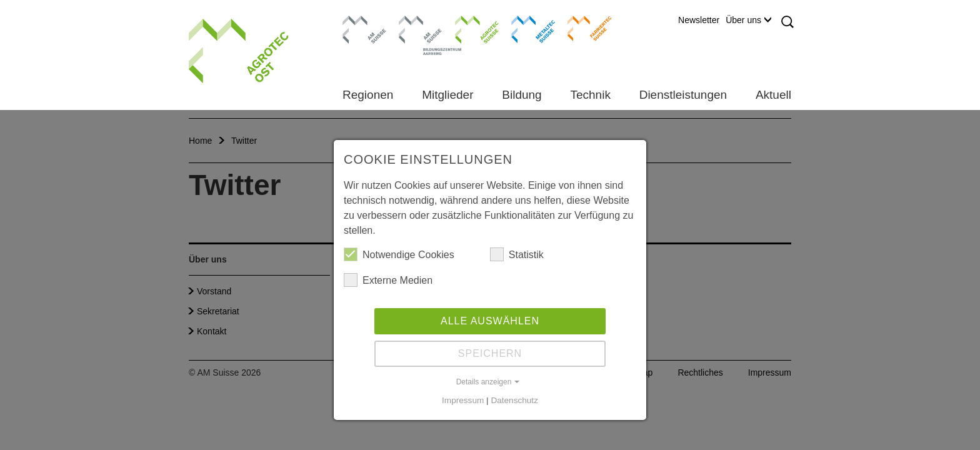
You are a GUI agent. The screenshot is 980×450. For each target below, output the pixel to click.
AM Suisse (360, 22)
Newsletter (699, 20)
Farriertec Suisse (583, 28)
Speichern (490, 353)
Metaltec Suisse (525, 28)
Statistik (517, 254)
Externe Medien (388, 280)
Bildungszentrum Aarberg (421, 28)
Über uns (748, 20)
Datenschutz (514, 400)
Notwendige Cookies (399, 254)
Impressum (463, 400)
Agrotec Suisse (468, 28)
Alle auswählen (490, 321)
